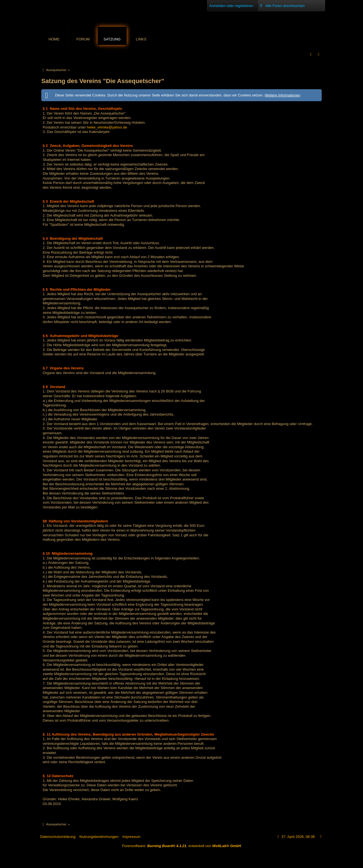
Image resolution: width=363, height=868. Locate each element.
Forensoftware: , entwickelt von (181, 846)
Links (141, 39)
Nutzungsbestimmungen (99, 837)
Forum (83, 39)
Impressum (131, 837)
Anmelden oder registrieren (231, 6)
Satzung (112, 39)
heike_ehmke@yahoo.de (107, 127)
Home (54, 39)
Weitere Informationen (283, 95)
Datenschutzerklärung (58, 837)
